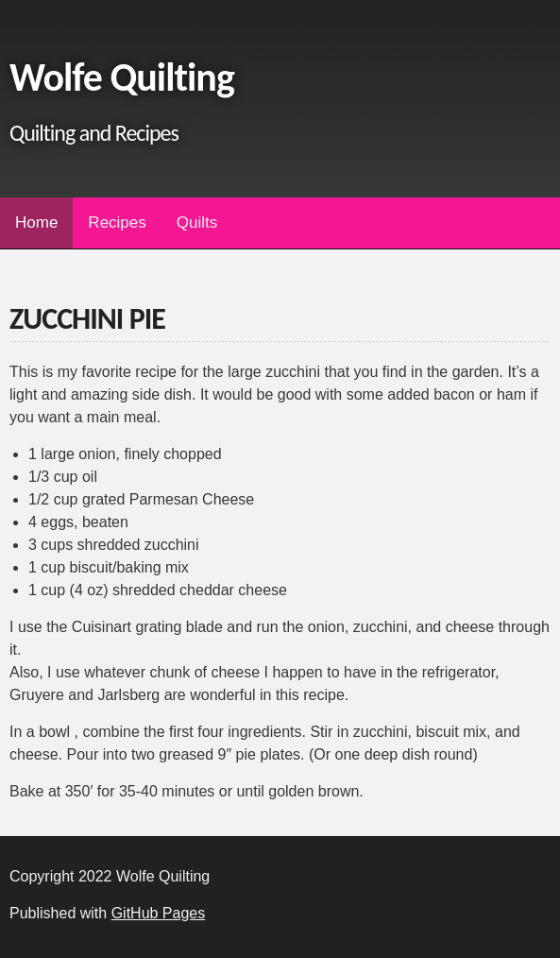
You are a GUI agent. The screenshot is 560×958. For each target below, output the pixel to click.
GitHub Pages (159, 913)
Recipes (117, 222)
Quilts (197, 222)
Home (36, 222)
